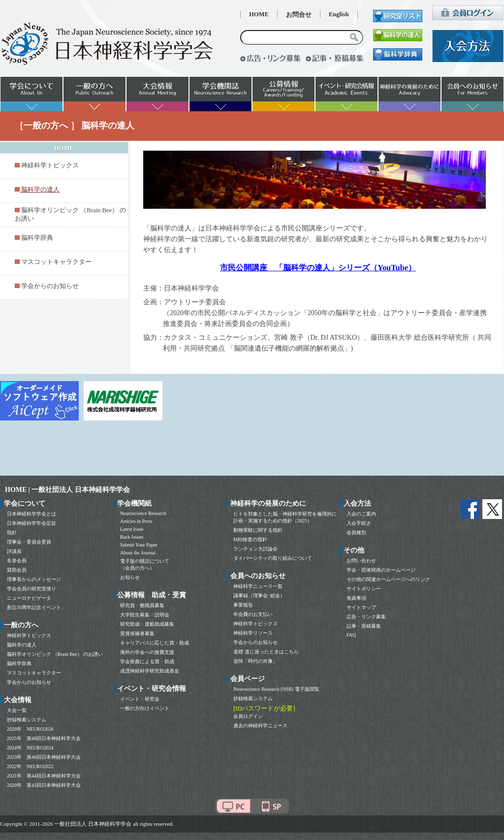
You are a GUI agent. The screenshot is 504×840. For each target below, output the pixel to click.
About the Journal (138, 553)
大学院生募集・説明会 (145, 615)
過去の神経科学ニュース (260, 726)
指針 (12, 533)
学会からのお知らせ (50, 286)
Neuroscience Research (143, 513)
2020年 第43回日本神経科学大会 (44, 785)
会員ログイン (248, 716)
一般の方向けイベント (145, 708)
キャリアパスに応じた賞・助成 (155, 643)
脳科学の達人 (22, 645)
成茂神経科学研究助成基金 (150, 671)
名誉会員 (17, 561)
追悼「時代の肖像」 (255, 661)
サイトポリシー (364, 589)
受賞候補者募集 (137, 633)
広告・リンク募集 (366, 617)
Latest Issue (132, 529)
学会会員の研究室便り (31, 589)
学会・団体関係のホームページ (381, 570)
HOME (259, 14)
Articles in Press (136, 521)
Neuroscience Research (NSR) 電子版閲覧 (276, 689)
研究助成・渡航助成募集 (147, 624)
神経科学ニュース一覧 (258, 586)
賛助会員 (17, 570)
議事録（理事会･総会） (259, 596)
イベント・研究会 (140, 699)
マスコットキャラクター (56, 262)
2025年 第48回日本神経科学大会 (44, 738)
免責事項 (356, 598)
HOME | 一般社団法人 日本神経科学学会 (67, 490)
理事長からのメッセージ (34, 579)
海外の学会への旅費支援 (147, 652)
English (339, 14)
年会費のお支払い (253, 614)
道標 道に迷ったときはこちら (266, 652)
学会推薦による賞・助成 (147, 662)
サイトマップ (361, 607)
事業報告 (243, 605)
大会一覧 (17, 710)
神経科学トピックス (50, 165)
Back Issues (132, 537)
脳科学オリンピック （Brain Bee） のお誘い (55, 654)
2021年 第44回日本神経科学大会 (44, 776)
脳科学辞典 (37, 238)
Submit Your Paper (139, 545)
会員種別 (356, 533)
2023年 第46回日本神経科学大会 (44, 757)
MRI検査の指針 (250, 539)
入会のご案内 (361, 514)
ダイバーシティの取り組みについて (273, 558)
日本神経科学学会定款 (31, 523)
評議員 (14, 551)
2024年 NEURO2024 (30, 748)
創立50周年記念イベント (34, 607)
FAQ (351, 635)
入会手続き (359, 523)
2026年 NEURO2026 (30, 729)
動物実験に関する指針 (258, 530)
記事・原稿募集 (364, 626)
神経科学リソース (253, 633)
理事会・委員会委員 (29, 542)
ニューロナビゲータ (29, 598)
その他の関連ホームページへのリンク (388, 579)
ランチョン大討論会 (255, 549)
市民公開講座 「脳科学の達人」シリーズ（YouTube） (318, 268)
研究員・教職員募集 (142, 605)
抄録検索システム (27, 720)
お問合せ (299, 15)
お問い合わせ (361, 561)
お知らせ (130, 577)
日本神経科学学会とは (31, 514)
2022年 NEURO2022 (30, 766)
